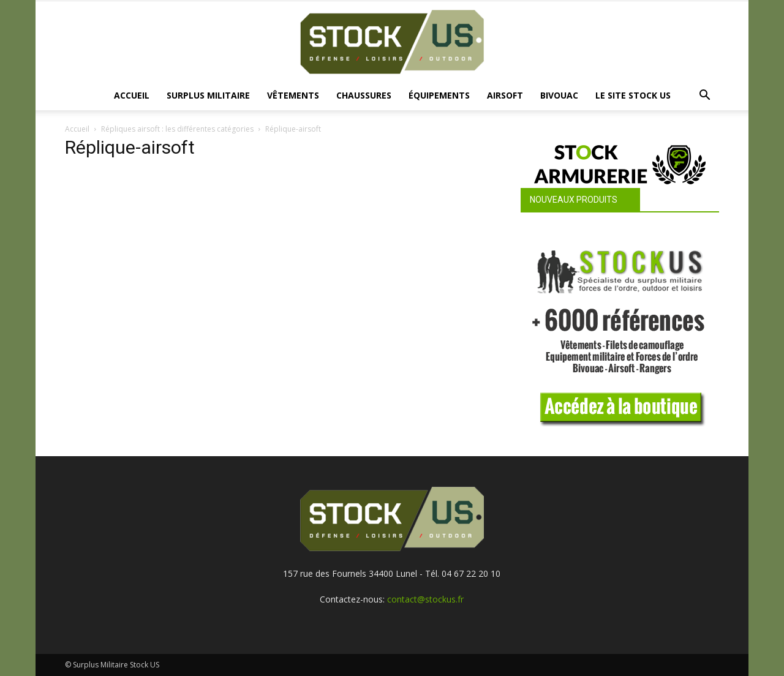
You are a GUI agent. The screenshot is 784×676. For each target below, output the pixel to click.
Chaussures (364, 95)
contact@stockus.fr (425, 599)
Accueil (132, 95)
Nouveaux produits (574, 200)
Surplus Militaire (208, 95)
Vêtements (293, 95)
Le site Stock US (633, 95)
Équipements (439, 95)
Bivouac (559, 95)
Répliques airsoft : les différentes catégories (177, 129)
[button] (704, 96)
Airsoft (505, 95)
